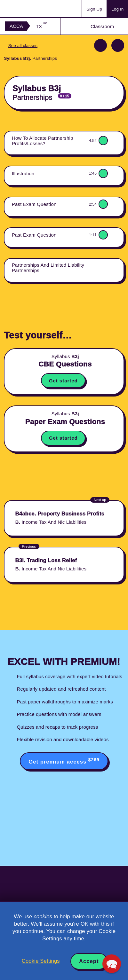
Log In (117, 9)
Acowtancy (30, 9)
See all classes (23, 46)
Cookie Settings (41, 961)
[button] (112, 964)
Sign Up (94, 9)
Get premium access (64, 761)
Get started (63, 381)
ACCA (16, 26)
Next (118, 45)
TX (41, 26)
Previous (100, 45)
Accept (89, 961)
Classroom (102, 26)
